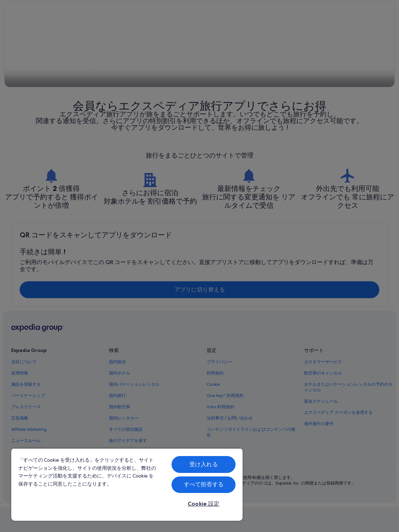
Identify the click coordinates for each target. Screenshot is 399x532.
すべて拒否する (204, 484)
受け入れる (204, 464)
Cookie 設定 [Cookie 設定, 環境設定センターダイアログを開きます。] (204, 504)
